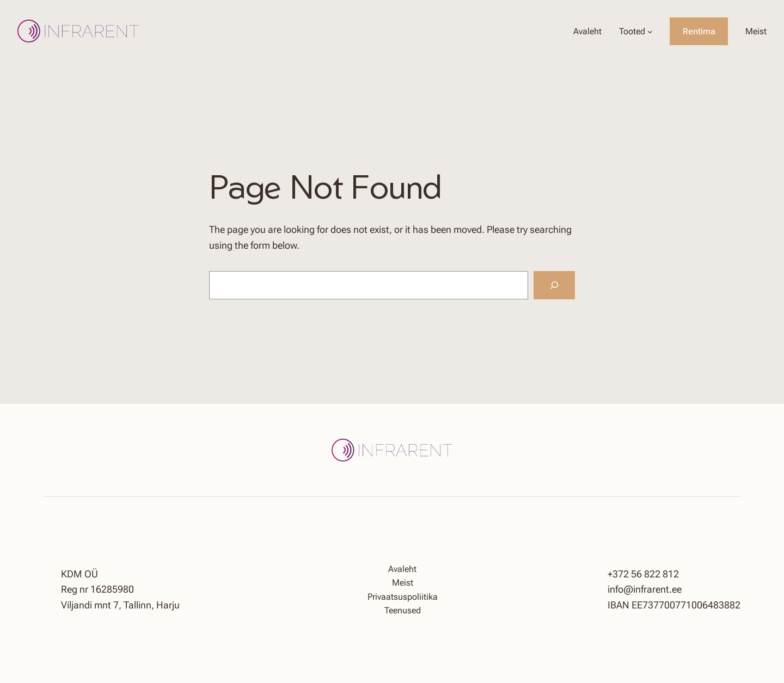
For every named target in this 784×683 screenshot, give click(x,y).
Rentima (699, 31)
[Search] (554, 285)
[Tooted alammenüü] (650, 32)
